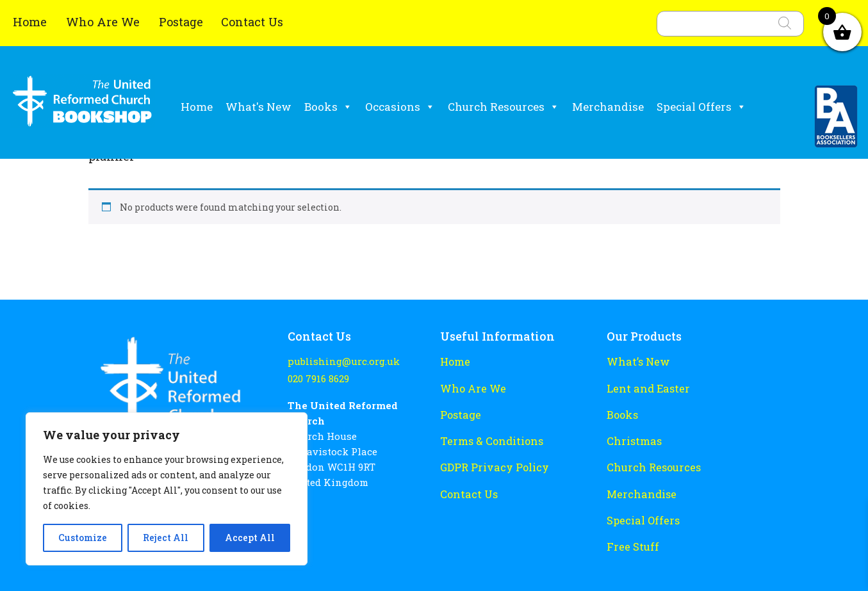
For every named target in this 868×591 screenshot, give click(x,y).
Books (328, 107)
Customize (83, 538)
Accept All (250, 538)
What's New (258, 107)
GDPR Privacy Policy (489, 461)
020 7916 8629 (317, 377)
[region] (167, 489)
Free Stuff (630, 536)
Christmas (632, 436)
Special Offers (701, 107)
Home (31, 22)
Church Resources (504, 107)
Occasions (400, 107)
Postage (181, 22)
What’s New (635, 361)
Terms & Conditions (488, 436)
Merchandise (608, 107)
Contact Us (252, 22)
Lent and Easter (644, 386)
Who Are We (104, 22)
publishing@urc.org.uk (339, 361)
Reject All (166, 538)
